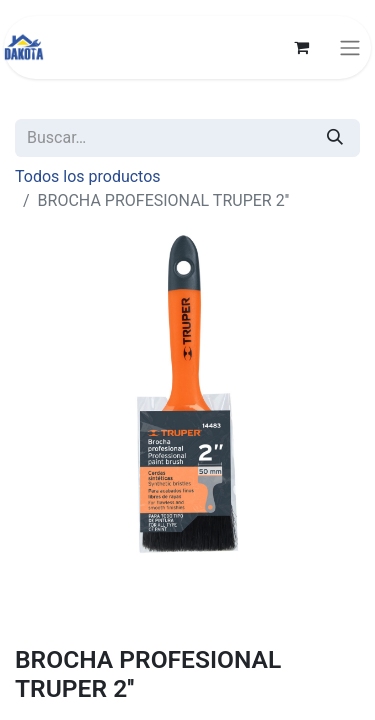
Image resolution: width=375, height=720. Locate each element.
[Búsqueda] (335, 138)
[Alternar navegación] (350, 47)
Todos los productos (88, 176)
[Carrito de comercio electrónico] (301, 47)
